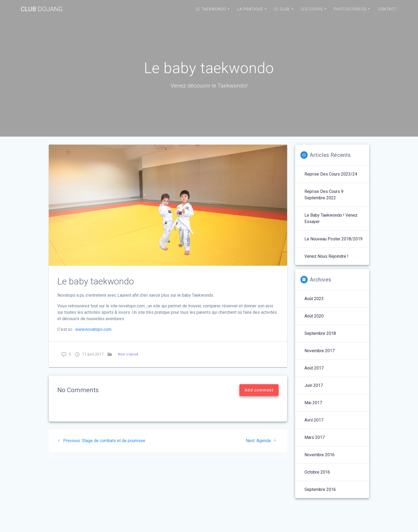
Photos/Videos (350, 9)
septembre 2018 (320, 333)
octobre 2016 (317, 472)
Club (42, 9)
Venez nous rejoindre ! (326, 256)
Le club (282, 9)
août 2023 (314, 299)
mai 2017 (313, 403)
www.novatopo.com (93, 329)
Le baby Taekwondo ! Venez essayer (331, 218)
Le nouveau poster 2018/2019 (333, 239)
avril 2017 (314, 420)
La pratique (250, 9)
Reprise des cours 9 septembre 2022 (324, 195)
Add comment (259, 390)
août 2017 (314, 368)
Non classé (128, 354)
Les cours (312, 9)
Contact (387, 9)
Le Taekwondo (211, 9)
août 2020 (314, 316)
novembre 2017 (319, 351)
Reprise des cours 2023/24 (331, 174)
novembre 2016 (319, 455)
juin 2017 (314, 385)
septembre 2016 (320, 489)
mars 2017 (315, 437)
